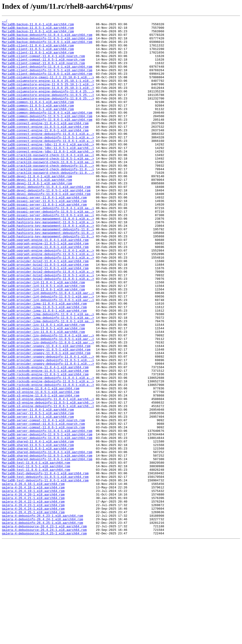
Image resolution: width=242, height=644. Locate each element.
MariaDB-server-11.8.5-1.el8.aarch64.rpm (38, 492)
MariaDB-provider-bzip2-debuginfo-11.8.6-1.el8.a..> (48, 331)
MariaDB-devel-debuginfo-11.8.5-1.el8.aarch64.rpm (46, 225)
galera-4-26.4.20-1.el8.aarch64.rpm (33, 590)
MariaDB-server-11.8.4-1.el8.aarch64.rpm (38, 488)
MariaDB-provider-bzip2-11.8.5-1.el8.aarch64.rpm (45, 314)
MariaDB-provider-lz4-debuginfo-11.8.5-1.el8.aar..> (48, 352)
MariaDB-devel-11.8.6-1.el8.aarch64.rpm (37, 216)
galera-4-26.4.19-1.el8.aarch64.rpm (33, 586)
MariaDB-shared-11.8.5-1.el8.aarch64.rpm (38, 530)
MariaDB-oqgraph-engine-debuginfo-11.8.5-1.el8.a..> (48, 301)
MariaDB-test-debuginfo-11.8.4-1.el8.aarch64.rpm (45, 564)
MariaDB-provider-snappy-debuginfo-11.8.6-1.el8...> (48, 433)
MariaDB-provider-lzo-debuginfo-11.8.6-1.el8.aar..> (48, 407)
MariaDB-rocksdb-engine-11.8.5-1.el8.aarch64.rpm (45, 441)
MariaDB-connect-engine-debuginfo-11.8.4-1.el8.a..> (48, 157)
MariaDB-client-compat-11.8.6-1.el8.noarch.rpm (43, 72)
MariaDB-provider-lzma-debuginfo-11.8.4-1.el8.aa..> (48, 373)
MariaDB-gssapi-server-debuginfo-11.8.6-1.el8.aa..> (48, 255)
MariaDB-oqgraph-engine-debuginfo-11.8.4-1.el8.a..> (48, 297)
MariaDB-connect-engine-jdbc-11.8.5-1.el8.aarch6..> (48, 174)
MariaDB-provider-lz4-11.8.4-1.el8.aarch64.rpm (43, 335)
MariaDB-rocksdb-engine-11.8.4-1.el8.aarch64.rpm (45, 437)
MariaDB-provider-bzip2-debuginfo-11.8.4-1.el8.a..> (48, 322)
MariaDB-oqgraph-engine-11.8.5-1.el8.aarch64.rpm (45, 289)
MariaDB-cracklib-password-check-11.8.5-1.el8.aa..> (48, 187)
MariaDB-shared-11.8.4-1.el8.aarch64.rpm (38, 526)
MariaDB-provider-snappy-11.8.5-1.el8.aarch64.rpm (46, 416)
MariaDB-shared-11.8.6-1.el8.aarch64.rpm (38, 535)
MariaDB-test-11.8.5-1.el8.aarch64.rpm (36, 556)
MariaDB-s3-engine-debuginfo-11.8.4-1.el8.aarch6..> (48, 475)
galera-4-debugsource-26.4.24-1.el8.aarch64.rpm (44, 632)
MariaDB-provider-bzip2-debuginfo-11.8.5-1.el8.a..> (48, 327)
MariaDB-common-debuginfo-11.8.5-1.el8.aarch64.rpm (47, 136)
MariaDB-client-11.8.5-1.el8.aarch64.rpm (38, 55)
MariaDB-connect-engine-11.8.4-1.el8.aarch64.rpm (45, 144)
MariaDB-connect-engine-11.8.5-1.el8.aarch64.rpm (45, 149)
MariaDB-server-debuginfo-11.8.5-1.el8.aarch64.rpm (47, 518)
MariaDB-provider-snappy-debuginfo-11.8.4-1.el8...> (48, 424)
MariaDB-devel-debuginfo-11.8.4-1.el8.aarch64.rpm (46, 221)
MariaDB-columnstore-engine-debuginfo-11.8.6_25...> (48, 115)
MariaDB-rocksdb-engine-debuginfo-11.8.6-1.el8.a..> (48, 458)
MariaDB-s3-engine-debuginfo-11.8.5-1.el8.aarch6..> (48, 479)
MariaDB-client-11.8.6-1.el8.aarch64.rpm (38, 59)
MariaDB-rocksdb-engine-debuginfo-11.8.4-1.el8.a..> (48, 450)
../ (5, 21)
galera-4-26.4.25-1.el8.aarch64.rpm (33, 611)
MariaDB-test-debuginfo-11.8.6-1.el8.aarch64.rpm (45, 573)
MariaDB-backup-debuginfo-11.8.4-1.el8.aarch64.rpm (47, 38)
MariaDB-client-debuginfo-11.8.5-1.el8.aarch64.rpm (47, 81)
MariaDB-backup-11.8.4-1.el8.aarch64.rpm (38, 25)
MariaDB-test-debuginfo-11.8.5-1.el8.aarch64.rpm (45, 569)
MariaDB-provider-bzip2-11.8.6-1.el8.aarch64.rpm (45, 318)
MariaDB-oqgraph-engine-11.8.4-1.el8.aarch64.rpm (45, 284)
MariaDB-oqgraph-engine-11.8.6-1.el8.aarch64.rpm (45, 293)
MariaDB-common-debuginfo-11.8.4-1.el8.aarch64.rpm (47, 132)
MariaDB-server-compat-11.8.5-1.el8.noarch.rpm (43, 505)
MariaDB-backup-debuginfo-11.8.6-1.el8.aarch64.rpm (47, 47)
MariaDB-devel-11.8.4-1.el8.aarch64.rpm (37, 208)
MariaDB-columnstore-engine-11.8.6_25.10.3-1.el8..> (48, 102)
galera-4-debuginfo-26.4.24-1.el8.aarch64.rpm (42, 619)
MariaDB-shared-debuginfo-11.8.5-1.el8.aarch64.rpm (47, 543)
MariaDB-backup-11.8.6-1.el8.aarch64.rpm (38, 34)
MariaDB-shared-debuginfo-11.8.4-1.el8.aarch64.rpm (47, 539)
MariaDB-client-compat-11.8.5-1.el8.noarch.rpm (43, 68)
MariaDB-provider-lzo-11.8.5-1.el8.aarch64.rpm (43, 390)
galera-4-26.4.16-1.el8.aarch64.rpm (33, 577)
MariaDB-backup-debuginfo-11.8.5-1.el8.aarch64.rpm (47, 42)
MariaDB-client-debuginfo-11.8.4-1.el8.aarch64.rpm (47, 76)
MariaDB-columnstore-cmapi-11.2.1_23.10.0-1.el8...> (48, 89)
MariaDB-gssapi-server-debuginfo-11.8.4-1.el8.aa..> (48, 246)
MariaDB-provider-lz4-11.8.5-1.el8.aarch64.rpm (43, 339)
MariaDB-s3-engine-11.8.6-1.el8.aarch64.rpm (41, 471)
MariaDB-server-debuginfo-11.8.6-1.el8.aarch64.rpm (47, 522)
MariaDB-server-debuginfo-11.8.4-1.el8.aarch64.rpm (47, 513)
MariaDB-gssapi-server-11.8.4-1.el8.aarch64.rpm (44, 233)
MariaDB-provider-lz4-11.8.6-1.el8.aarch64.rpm (43, 344)
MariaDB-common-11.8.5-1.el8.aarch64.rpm (38, 123)
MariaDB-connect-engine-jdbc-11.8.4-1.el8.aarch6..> (48, 170)
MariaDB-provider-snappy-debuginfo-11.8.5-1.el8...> (48, 429)
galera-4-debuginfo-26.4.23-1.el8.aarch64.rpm (42, 615)
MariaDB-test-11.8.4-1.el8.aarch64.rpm (36, 552)
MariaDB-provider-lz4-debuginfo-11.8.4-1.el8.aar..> (48, 348)
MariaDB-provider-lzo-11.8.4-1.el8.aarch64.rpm (43, 386)
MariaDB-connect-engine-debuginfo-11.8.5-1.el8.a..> (48, 161)
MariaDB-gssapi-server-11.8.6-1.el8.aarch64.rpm (44, 242)
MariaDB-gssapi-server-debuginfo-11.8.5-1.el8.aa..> (48, 250)
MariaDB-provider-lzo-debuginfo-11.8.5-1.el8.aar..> (48, 403)
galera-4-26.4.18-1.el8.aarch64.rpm (33, 581)
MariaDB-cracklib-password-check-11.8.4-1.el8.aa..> (48, 182)
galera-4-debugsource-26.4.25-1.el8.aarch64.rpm (44, 636)
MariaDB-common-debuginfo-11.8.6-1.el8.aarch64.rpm (47, 140)
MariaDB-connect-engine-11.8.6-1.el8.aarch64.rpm (45, 153)
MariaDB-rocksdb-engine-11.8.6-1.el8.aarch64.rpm (45, 446)
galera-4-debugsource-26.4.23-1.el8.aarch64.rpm (44, 628)
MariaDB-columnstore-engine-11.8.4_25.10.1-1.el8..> (48, 93)
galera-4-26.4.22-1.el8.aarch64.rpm (33, 598)
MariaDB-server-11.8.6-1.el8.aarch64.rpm (38, 496)
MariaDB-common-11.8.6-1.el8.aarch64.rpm (38, 127)
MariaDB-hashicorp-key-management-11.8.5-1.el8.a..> (48, 263)
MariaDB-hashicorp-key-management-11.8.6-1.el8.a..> (48, 267)
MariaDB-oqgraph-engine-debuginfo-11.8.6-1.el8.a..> (48, 305)
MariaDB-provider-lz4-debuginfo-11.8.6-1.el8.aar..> (48, 356)
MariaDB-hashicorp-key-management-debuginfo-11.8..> (48, 272)
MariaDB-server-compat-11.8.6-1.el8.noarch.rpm (43, 509)
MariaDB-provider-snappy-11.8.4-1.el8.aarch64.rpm (46, 412)
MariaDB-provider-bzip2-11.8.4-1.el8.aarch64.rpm (45, 310)
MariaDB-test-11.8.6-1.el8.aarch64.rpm (36, 560)
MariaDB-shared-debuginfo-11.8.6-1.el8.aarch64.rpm (47, 547)
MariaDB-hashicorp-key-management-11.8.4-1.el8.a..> (48, 259)
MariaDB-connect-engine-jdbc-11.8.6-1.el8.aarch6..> (48, 178)
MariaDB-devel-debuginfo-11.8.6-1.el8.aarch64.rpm (46, 229)
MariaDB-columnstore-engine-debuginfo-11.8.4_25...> (48, 106)
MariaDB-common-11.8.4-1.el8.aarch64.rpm (38, 119)
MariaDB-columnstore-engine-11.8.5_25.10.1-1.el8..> (48, 98)
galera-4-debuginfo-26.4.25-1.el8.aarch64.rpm (42, 624)
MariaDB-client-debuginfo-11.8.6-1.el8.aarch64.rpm (47, 85)
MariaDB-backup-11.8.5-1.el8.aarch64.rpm (38, 30)
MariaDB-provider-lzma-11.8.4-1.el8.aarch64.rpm (44, 361)
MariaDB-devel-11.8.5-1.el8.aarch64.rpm (37, 212)
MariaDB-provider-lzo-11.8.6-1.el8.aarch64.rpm (43, 395)
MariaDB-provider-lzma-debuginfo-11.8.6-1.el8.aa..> (48, 382)
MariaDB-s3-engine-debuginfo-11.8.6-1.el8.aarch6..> (48, 484)
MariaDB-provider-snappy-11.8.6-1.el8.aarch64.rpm (46, 420)
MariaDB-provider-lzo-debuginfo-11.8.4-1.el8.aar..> (48, 399)
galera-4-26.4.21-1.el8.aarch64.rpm (33, 594)
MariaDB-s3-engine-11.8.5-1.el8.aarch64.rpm (41, 467)
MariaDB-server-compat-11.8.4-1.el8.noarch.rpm (43, 501)
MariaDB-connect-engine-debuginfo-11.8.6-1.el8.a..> (48, 165)
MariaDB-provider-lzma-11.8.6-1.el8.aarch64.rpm (44, 369)
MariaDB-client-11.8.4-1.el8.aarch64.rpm (38, 51)
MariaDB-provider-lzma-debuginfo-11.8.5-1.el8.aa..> (48, 378)
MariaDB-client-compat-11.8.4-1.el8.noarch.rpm (43, 64)
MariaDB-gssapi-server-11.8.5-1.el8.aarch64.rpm (44, 238)
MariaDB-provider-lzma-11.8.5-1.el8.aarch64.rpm (44, 365)
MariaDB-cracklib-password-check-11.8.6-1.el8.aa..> (48, 191)
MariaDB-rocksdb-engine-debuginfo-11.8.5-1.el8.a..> (48, 454)
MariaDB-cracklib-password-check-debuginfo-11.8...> (48, 195)
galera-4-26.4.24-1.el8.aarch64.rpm (33, 607)
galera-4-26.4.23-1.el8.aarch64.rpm (33, 603)
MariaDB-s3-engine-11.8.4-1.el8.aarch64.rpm (41, 462)
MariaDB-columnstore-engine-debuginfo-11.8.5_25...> (48, 110)
